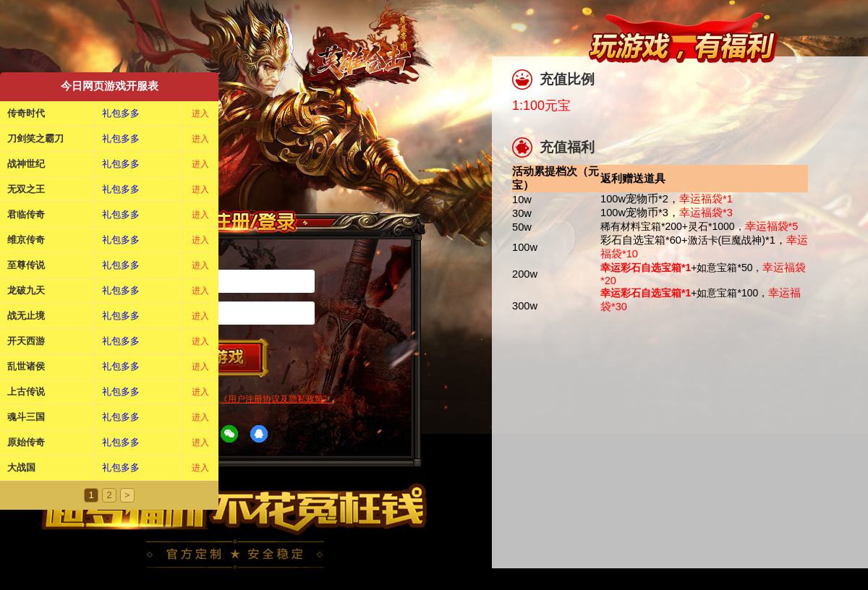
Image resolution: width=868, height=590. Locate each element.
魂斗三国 (26, 417)
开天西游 (26, 341)
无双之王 (26, 189)
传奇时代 (26, 113)
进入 (200, 114)
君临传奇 (26, 214)
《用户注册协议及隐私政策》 (276, 399)
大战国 (21, 467)
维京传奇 (26, 240)
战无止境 (26, 316)
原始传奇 (26, 442)
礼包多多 (121, 113)
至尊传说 (26, 265)
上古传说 (26, 392)
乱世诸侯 (26, 366)
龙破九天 (26, 290)
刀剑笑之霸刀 (35, 138)
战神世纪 (26, 164)
